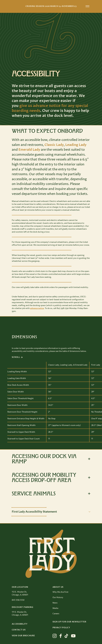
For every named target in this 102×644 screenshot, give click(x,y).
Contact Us (19, 630)
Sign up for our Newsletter (69, 622)
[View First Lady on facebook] (61, 636)
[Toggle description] (51, 512)
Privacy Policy (61, 628)
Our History (58, 597)
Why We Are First (60, 592)
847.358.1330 (18, 600)
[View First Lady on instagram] (55, 636)
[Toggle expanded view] (51, 459)
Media (55, 608)
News (55, 603)
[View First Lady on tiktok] (66, 636)
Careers (56, 614)
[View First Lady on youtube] (73, 636)
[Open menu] (87, 6)
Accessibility (20, 624)
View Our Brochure (23, 636)
